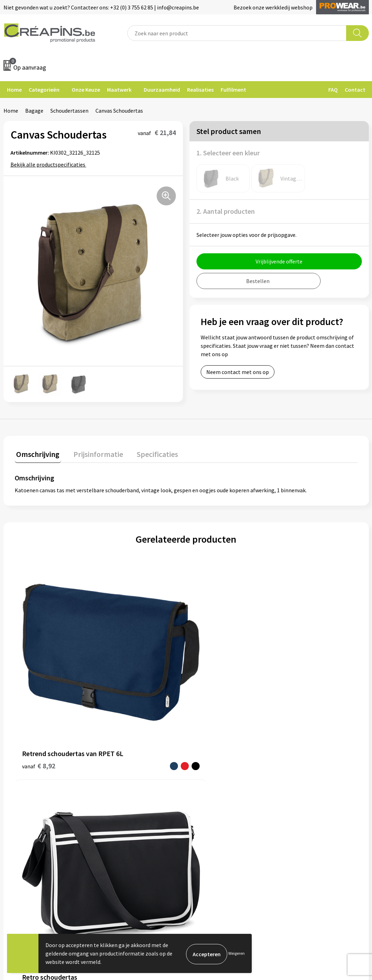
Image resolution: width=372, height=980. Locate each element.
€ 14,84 (126, 657)
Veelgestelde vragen (219, 763)
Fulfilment (233, 90)
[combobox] (237, 33)
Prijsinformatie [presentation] (93, 452)
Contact (355, 90)
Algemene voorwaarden (313, 752)
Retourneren (210, 774)
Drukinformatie (123, 763)
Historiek (116, 774)
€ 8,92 (39, 667)
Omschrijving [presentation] (36, 452)
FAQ (333, 90)
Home (14, 90)
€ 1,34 (203, 672)
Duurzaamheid (162, 90)
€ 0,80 (289, 672)
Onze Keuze (86, 90)
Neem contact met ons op (238, 372)
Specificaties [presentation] (149, 452)
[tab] (36, 454)
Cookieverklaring (305, 763)
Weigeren (237, 953)
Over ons (115, 784)
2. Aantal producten (226, 211)
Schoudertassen (69, 111)
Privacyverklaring (306, 774)
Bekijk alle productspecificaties (50, 164)
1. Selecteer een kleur (228, 153)
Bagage (34, 111)
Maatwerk (119, 90)
